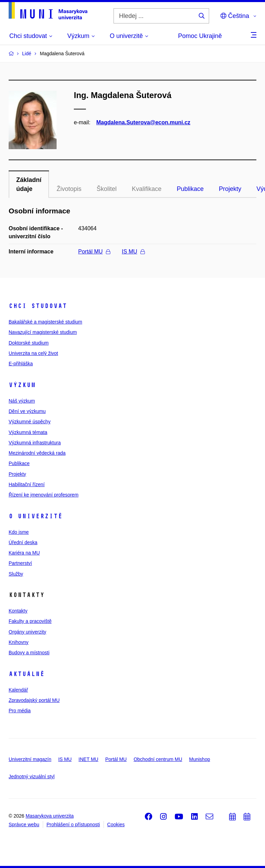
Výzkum (22, 385)
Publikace (190, 189)
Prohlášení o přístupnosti (73, 824)
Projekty (230, 189)
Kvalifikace (147, 189)
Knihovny (19, 642)
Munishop (200, 759)
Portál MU (94, 252)
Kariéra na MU (24, 553)
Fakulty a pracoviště (30, 621)
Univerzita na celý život (33, 353)
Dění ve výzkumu (27, 411)
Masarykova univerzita (50, 816)
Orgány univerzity (27, 632)
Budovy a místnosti (29, 653)
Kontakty (18, 611)
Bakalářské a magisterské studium (45, 322)
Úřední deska (23, 542)
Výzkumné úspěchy (30, 422)
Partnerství (20, 563)
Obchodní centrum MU (158, 759)
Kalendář (18, 690)
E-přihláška (21, 364)
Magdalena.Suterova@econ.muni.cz (143, 122)
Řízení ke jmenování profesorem (43, 495)
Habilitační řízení (27, 484)
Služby (16, 574)
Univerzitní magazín (30, 759)
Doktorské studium (29, 343)
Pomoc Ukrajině (200, 36)
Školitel (107, 189)
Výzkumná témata (28, 432)
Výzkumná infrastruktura (35, 443)
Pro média (20, 711)
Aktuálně (27, 674)
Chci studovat (38, 306)
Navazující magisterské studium (43, 332)
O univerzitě (36, 516)
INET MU (89, 759)
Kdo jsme (19, 532)
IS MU (133, 252)
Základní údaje (29, 184)
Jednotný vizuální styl (32, 777)
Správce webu (24, 824)
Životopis (69, 189)
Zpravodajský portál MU (34, 700)
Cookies (116, 824)
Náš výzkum (22, 401)
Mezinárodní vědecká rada (37, 453)
